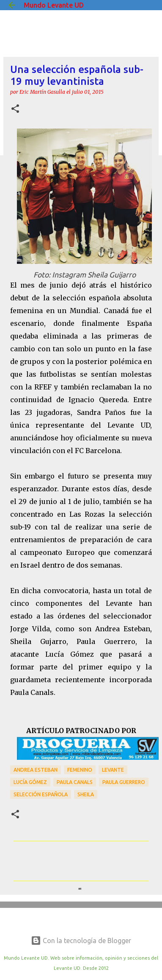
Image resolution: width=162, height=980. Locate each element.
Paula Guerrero (124, 782)
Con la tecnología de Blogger (81, 941)
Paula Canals (75, 782)
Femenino (80, 770)
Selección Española (41, 794)
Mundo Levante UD (54, 5)
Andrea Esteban (36, 770)
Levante (113, 770)
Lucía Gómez (30, 782)
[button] (15, 109)
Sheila (86, 794)
